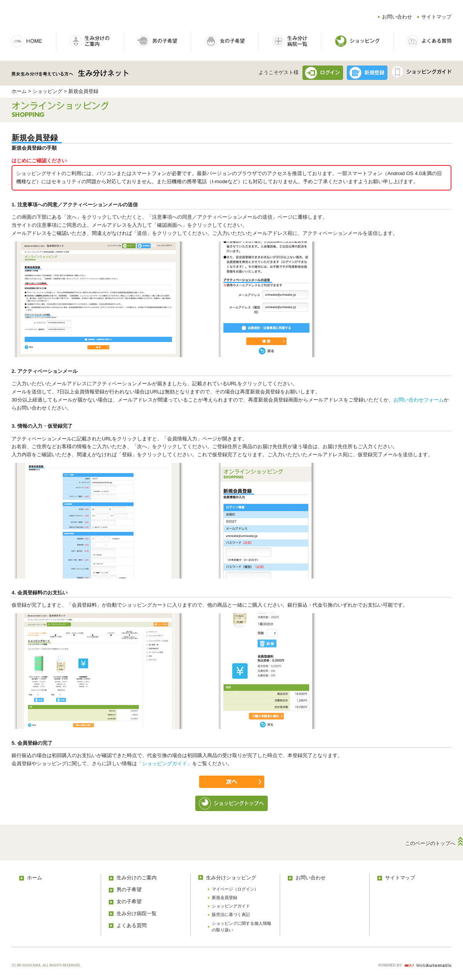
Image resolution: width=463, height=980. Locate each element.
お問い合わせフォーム (419, 400)
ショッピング (47, 91)
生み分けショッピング (231, 878)
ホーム (19, 91)
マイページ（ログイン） (235, 889)
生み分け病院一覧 (137, 913)
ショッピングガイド (231, 906)
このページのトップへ (430, 843)
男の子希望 (129, 890)
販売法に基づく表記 (231, 914)
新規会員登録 (225, 897)
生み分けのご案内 (137, 878)
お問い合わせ (397, 17)
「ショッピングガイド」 (165, 763)
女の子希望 (129, 902)
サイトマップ (436, 17)
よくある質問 (132, 925)
